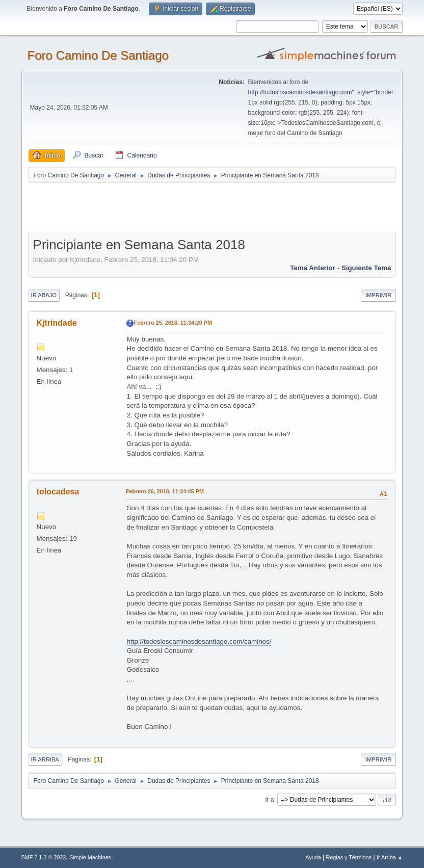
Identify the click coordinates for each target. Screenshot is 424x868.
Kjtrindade (57, 323)
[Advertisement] (207, 207)
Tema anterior (313, 268)
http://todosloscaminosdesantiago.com (300, 92)
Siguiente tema (366, 268)
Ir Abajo (44, 295)
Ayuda (313, 857)
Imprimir (379, 295)
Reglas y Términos (349, 857)
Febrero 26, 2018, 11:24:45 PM (165, 491)
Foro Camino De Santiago (98, 55)
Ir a (269, 799)
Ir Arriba (45, 759)
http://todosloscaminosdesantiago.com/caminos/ (199, 641)
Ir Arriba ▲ (390, 857)
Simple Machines (90, 857)
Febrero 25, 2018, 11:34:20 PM (173, 323)
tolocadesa (58, 492)
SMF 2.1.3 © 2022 (44, 857)
